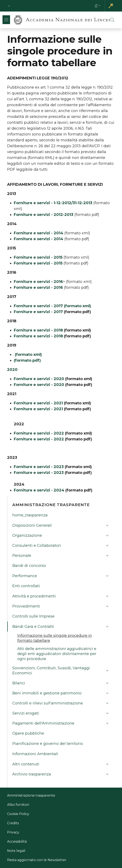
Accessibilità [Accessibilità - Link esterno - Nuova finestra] (17, 842)
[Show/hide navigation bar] (6, 20)
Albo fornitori (18, 805)
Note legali (16, 851)
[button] (9, 6)
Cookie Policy (18, 814)
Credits (13, 823)
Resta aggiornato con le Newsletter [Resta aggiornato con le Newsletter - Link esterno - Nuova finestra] (37, 860)
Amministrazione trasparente (31, 795)
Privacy (13, 832)
